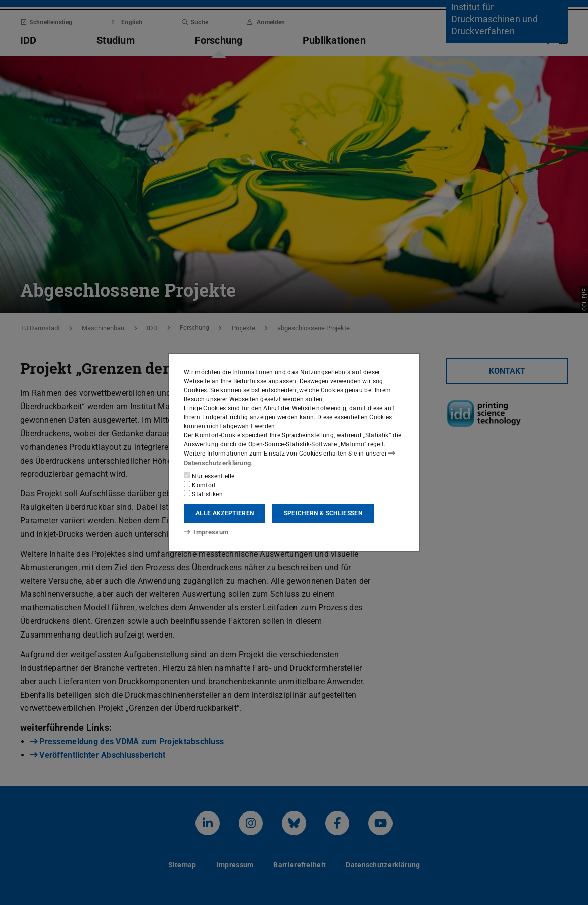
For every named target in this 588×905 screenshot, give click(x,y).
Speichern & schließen (323, 513)
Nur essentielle (209, 476)
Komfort (200, 485)
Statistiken (203, 494)
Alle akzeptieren (225, 513)
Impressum (204, 532)
